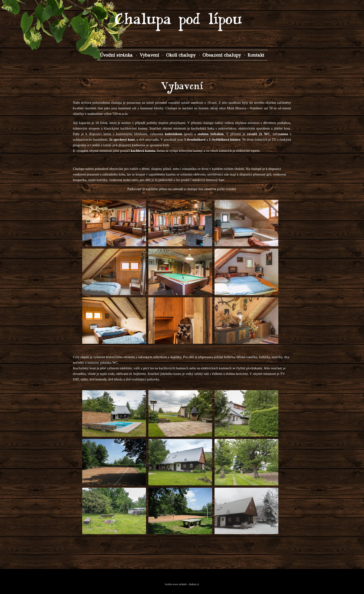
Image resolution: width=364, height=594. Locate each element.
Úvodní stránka (116, 55)
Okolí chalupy (181, 55)
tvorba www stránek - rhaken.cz (182, 584)
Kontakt (256, 55)
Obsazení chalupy (222, 55)
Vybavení (149, 55)
